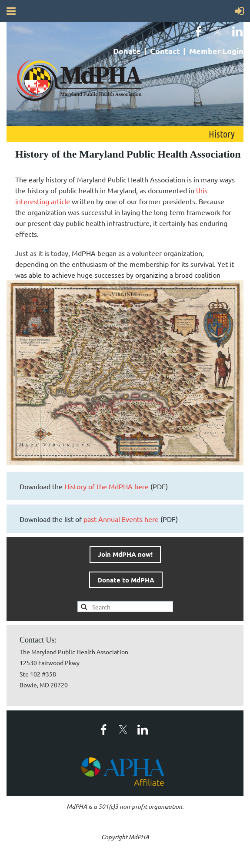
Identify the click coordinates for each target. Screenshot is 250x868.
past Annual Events (121, 519)
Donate (127, 51)
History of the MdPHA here (107, 486)
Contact (165, 51)
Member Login (216, 51)
